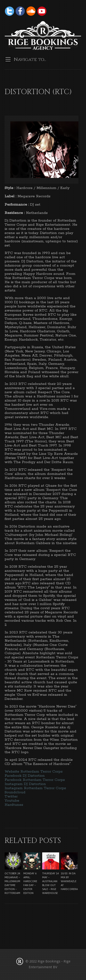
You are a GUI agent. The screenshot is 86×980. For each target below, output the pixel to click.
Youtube (12, 801)
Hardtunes (14, 805)
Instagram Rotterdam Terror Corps (35, 788)
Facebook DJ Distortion (25, 776)
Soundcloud (15, 792)
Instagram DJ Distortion (25, 784)
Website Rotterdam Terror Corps (34, 772)
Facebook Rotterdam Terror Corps (35, 780)
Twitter (11, 796)
